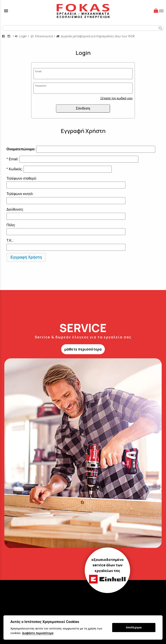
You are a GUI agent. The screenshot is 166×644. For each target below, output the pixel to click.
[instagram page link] (9, 36)
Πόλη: (11, 225)
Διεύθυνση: (15, 209)
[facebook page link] (4, 36)
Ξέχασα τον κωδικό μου (116, 98)
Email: (39, 71)
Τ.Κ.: (10, 240)
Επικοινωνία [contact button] (42, 36)
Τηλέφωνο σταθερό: (22, 178)
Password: (41, 86)
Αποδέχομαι (134, 627)
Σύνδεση (83, 108)
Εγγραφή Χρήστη (26, 257)
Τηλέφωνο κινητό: (20, 194)
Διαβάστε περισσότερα (38, 633)
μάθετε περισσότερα (83, 349)
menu (6, 11)
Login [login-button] (21, 36)
